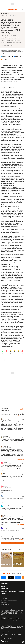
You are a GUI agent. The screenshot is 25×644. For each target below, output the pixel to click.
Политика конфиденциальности (8, 590)
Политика (13, 574)
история (7, 360)
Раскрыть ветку (21, 433)
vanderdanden (7, 506)
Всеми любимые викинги (6, 362)
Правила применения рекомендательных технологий (12, 592)
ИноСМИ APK (3, 593)
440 (4, 474)
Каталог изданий (4, 583)
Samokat (5, 463)
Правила (22, 409)
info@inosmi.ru (4, 602)
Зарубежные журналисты (6, 585)
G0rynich (5, 496)
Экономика (19, 574)
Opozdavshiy (6, 419)
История (16, 360)
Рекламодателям (4, 588)
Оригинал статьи (4, 17)
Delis (4, 516)
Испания (7, 14)
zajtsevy (5, 528)
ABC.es (2, 14)
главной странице (19, 416)
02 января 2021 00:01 (5, 15)
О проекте (3, 587)
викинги (3, 360)
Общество (11, 360)
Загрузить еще (13, 543)
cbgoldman (6, 446)
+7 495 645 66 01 (4, 606)
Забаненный (6, 437)
